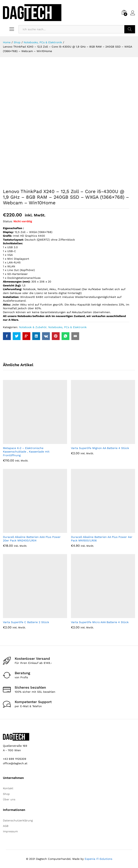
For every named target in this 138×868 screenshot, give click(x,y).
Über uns (9, 799)
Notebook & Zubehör (33, 327)
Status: (8, 221)
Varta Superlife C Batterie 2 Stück (26, 622)
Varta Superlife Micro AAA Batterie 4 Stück (100, 622)
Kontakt (8, 788)
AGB (6, 826)
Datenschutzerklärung (18, 820)
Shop (6, 794)
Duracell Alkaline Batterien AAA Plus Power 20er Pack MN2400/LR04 (32, 539)
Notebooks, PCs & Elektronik (67, 327)
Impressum (10, 831)
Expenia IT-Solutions (98, 859)
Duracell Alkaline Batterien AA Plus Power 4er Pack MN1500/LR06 (102, 539)
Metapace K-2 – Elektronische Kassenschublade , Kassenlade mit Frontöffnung (26, 452)
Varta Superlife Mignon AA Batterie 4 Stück (100, 448)
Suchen (130, 29)
